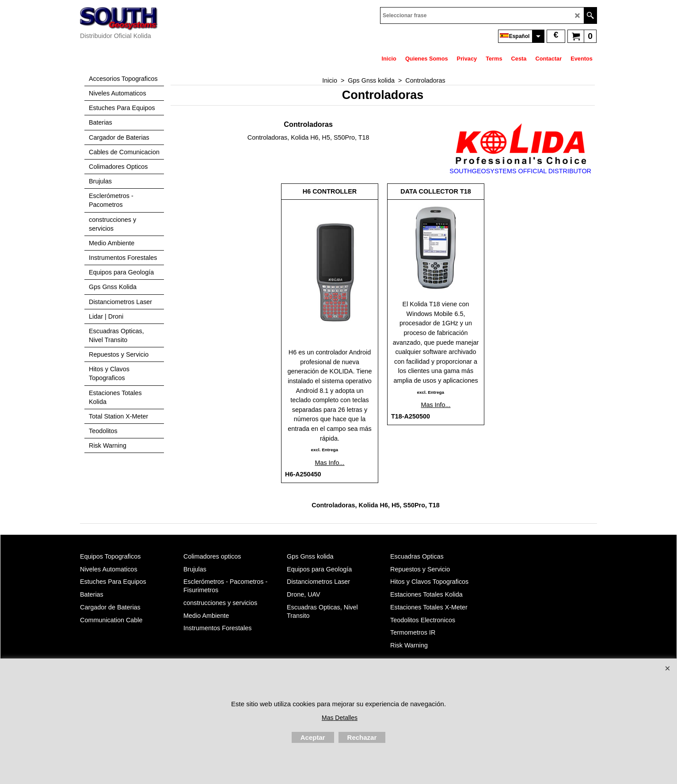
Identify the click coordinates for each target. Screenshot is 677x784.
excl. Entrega (324, 450)
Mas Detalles (340, 718)
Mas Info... (329, 463)
